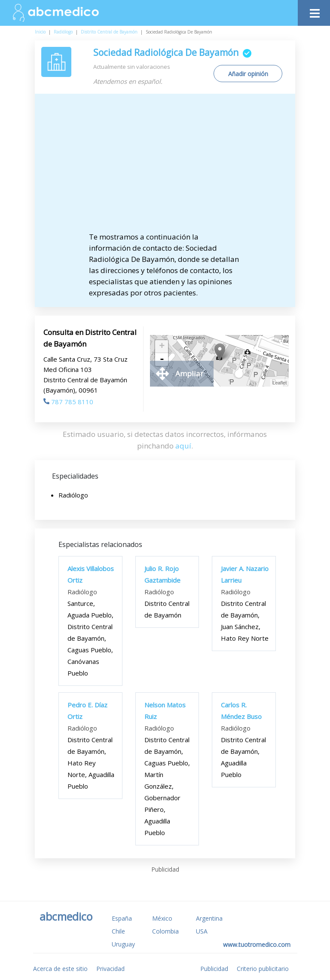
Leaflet (280, 383)
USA (202, 931)
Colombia (165, 931)
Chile (118, 931)
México (162, 918)
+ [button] (162, 347)
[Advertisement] (172, 167)
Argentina (209, 918)
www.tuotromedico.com (257, 945)
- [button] (162, 359)
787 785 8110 (68, 402)
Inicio (40, 32)
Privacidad (110, 969)
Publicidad (214, 969)
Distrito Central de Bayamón (109, 32)
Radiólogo (63, 32)
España (122, 918)
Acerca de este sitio (60, 969)
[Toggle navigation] (314, 11)
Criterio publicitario (263, 969)
